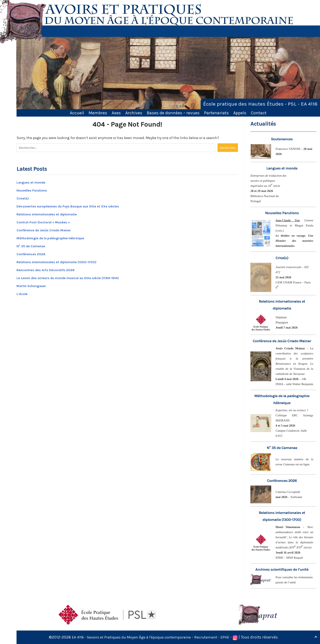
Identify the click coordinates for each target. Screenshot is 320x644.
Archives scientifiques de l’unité (282, 569)
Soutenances (282, 139)
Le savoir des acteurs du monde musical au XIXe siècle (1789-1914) (76, 277)
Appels (240, 113)
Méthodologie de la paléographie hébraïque (56, 237)
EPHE (231, 637)
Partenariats (216, 113)
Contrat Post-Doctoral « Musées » (47, 221)
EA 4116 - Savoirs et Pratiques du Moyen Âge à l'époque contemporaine (131, 637)
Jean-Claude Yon (288, 220)
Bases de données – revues (173, 113)
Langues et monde (33, 181)
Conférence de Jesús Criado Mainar (48, 229)
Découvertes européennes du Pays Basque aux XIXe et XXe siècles (76, 205)
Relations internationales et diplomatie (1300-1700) (63, 261)
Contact (259, 113)
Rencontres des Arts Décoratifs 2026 (50, 269)
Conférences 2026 (33, 253)
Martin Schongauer (34, 285)
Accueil (77, 113)
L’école (23, 293)
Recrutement (211, 637)
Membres (98, 113)
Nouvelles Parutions (35, 189)
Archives (134, 113)
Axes (116, 113)
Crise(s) (24, 197)
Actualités (263, 124)
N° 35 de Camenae (33, 245)
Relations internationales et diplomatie (52, 213)
